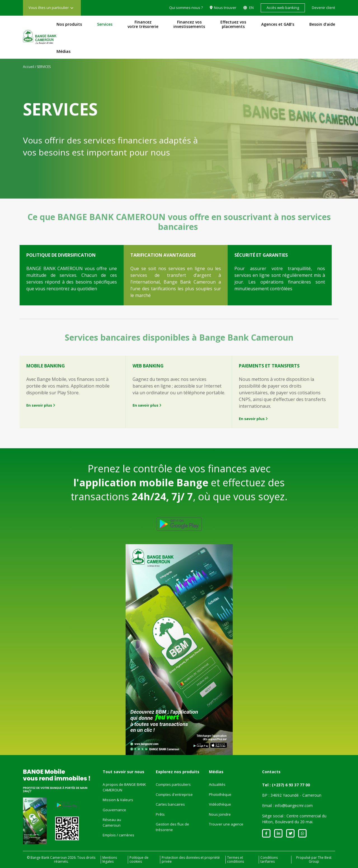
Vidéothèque (220, 804)
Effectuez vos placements (233, 24)
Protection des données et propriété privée (191, 859)
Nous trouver (225, 8)
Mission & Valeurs (118, 800)
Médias (63, 51)
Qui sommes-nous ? (186, 8)
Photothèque (220, 794)
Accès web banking (283, 8)
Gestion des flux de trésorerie (172, 827)
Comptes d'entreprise (174, 794)
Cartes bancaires (170, 804)
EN (251, 8)
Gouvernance (114, 810)
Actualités (217, 784)
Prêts (160, 814)
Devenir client (323, 8)
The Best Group (320, 859)
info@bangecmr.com (294, 806)
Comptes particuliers (173, 784)
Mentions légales (110, 859)
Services (105, 24)
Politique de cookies (139, 859)
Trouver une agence (226, 824)
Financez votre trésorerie (143, 24)
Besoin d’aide (322, 24)
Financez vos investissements (189, 24)
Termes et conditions (235, 859)
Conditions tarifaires (269, 859)
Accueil (29, 67)
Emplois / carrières (118, 835)
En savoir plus (41, 405)
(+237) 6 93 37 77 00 (291, 785)
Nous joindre (220, 814)
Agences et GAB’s (278, 24)
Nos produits (69, 24)
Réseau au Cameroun (112, 822)
